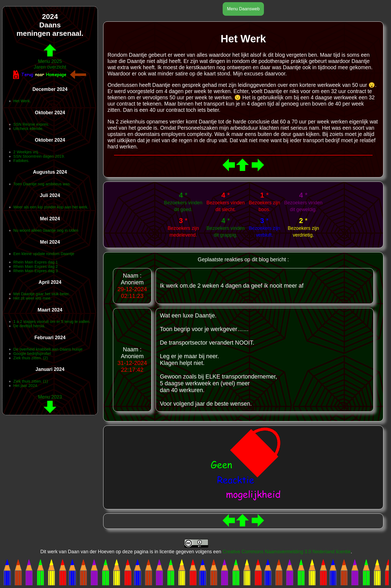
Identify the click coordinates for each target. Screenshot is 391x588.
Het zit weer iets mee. (32, 298)
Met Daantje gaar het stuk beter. (42, 294)
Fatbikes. (21, 161)
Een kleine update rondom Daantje (44, 254)
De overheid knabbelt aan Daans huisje (48, 349)
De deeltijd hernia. (29, 326)
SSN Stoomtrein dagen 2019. (39, 156)
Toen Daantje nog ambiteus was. (42, 184)
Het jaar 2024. (26, 386)
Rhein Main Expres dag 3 (36, 271)
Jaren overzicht (50, 67)
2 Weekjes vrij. (26, 152)
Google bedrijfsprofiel (32, 354)
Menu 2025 (50, 58)
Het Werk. (22, 101)
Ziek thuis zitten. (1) (31, 381)
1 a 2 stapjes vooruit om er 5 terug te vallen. (52, 322)
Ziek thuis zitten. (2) (31, 358)
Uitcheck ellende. (28, 129)
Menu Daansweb (243, 9)
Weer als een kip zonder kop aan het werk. (51, 207)
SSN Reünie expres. (31, 124)
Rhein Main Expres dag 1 (36, 262)
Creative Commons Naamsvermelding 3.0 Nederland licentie (286, 552)
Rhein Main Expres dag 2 (36, 266)
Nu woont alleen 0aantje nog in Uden (46, 230)
